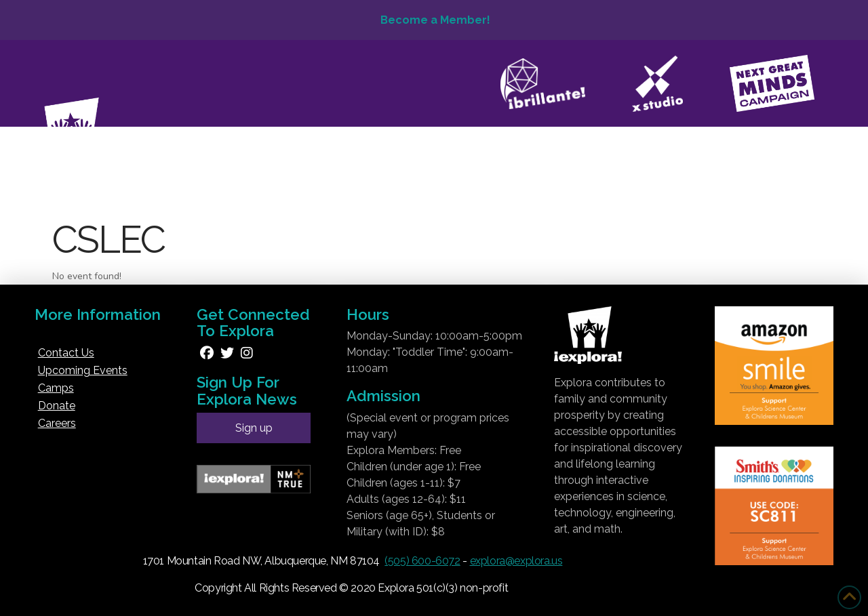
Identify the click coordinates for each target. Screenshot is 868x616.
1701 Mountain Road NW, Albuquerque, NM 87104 (261, 561)
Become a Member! (434, 20)
